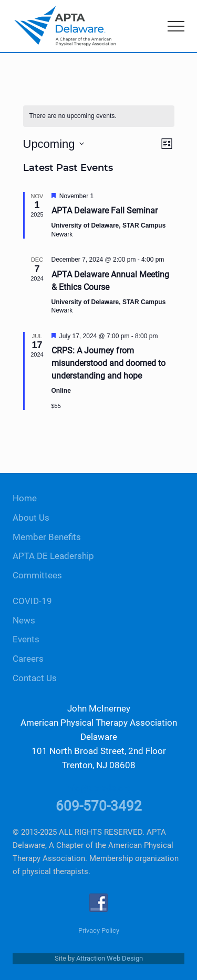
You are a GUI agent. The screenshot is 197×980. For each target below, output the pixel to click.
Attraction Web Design (110, 958)
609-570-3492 (99, 806)
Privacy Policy (99, 930)
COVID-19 (32, 601)
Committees (37, 575)
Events (26, 639)
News (24, 621)
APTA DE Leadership (53, 556)
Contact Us (35, 678)
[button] (176, 26)
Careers (28, 659)
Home (25, 498)
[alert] (99, 116)
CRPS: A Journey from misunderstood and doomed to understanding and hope (108, 363)
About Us (31, 518)
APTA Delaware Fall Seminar (105, 211)
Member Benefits (47, 537)
